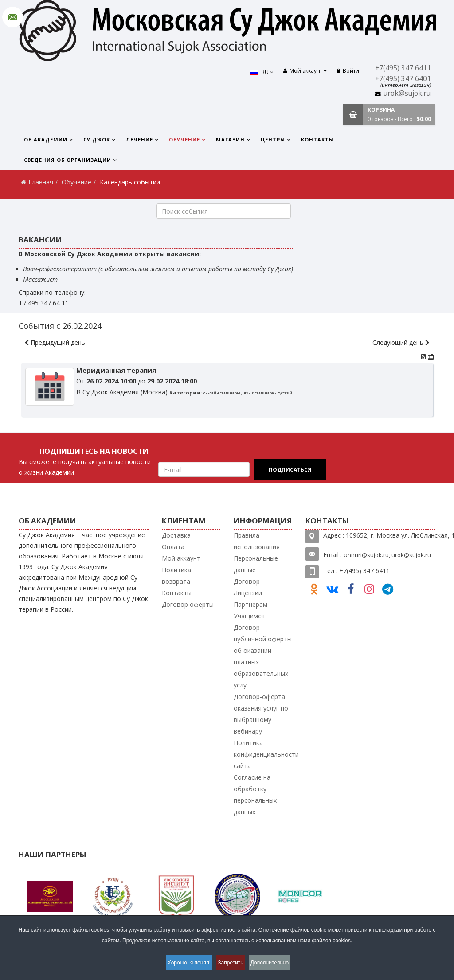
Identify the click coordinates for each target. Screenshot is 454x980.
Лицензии (248, 593)
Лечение (139, 139)
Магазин (230, 139)
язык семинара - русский (268, 393)
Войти (348, 71)
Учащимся (249, 616)
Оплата (173, 547)
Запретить (232, 964)
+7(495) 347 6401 (403, 79)
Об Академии (46, 139)
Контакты (317, 139)
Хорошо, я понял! (184, 964)
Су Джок (97, 139)
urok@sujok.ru (407, 93)
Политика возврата (176, 576)
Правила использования (257, 541)
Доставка (176, 535)
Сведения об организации (68, 160)
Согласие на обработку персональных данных (255, 795)
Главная (41, 182)
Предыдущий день (55, 342)
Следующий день (401, 342)
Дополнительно (276, 964)
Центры (273, 139)
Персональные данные (256, 564)
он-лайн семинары (222, 393)
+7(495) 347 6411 (403, 68)
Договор (247, 581)
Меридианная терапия (116, 370)
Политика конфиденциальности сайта (266, 754)
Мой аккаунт (181, 558)
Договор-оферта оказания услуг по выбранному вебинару (261, 714)
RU (257, 72)
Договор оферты (188, 604)
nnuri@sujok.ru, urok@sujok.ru (389, 555)
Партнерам (250, 604)
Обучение (184, 139)
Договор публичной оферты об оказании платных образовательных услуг (263, 656)
